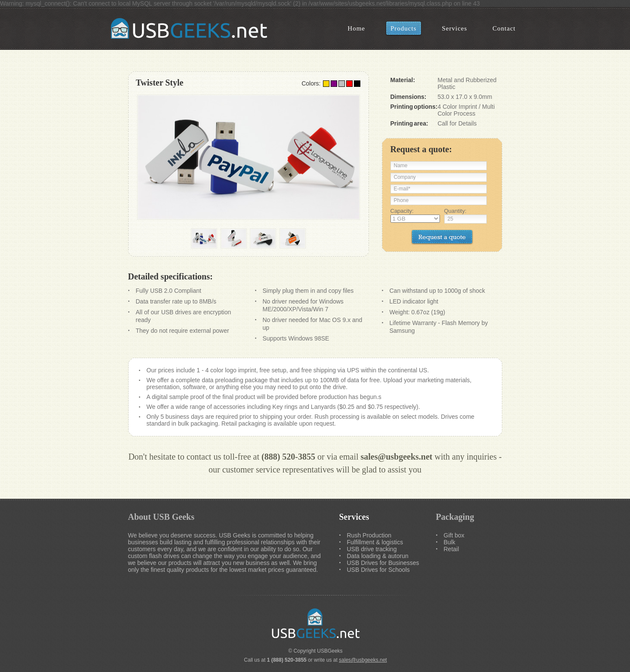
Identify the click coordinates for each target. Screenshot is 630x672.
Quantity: (455, 211)
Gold (326, 84)
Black (357, 84)
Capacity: (402, 211)
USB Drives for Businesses (383, 563)
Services (354, 517)
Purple (334, 84)
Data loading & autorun (378, 556)
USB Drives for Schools (378, 570)
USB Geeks (190, 29)
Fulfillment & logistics (375, 542)
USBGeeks (330, 651)
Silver (342, 84)
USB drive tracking (372, 549)
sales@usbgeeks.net (397, 457)
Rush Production (369, 535)
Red (349, 84)
